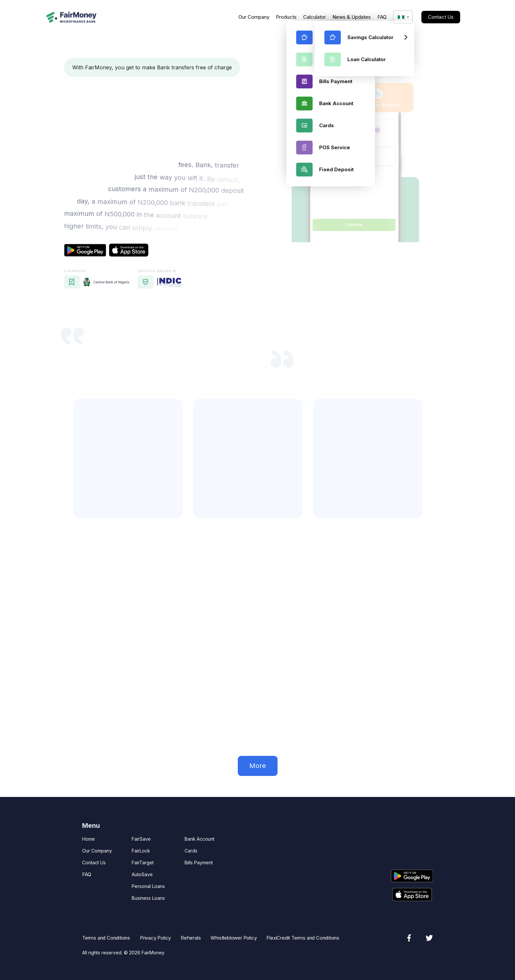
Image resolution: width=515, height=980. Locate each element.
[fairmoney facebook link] (409, 938)
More (258, 766)
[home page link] (71, 17)
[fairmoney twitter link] (429, 938)
